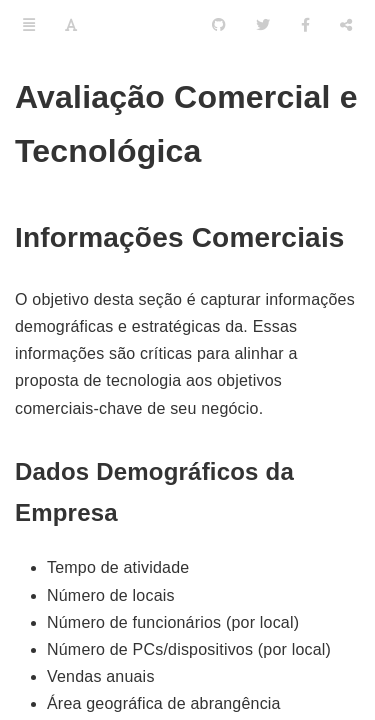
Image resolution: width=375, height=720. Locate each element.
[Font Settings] (71, 25)
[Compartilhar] (346, 25)
